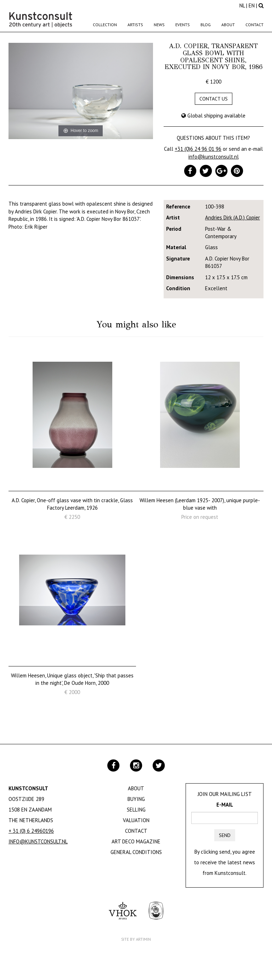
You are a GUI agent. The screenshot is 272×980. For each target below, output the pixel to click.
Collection (105, 25)
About (228, 25)
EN (252, 5)
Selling (136, 810)
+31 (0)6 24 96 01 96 (198, 149)
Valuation (136, 820)
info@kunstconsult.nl (214, 157)
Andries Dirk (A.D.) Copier (233, 217)
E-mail (225, 805)
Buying (136, 799)
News (159, 25)
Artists (135, 25)
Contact (254, 25)
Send (225, 835)
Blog (206, 25)
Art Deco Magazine (136, 841)
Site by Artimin (136, 939)
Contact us (214, 99)
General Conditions (136, 852)
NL (242, 5)
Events (183, 25)
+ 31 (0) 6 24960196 (31, 831)
